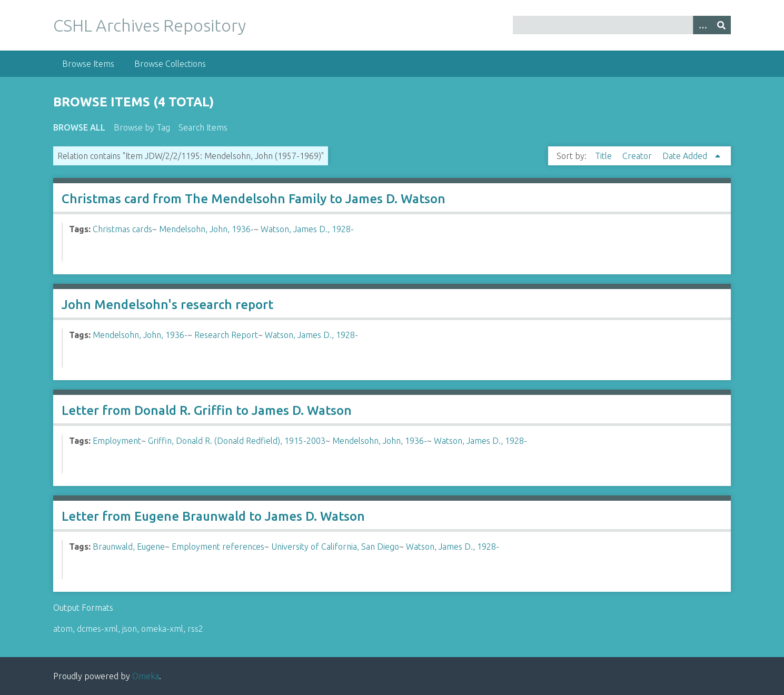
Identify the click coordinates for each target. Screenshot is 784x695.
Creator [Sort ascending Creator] (638, 156)
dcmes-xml (97, 629)
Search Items (203, 127)
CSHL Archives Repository (150, 25)
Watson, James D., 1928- (307, 229)
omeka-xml (162, 629)
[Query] (622, 25)
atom (63, 629)
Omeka (146, 676)
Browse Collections (170, 64)
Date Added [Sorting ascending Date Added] (686, 156)
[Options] (702, 25)
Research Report (226, 335)
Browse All (79, 127)
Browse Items (88, 64)
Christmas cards (122, 229)
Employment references (218, 547)
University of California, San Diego (335, 547)
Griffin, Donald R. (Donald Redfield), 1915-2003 (237, 441)
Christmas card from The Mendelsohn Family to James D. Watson (254, 199)
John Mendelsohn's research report (167, 305)
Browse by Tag (142, 127)
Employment (117, 441)
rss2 (195, 629)
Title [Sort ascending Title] (604, 156)
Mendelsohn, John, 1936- (206, 229)
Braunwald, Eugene (129, 547)
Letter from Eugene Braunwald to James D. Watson (213, 516)
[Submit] (721, 25)
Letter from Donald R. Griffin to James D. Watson (207, 410)
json (130, 629)
